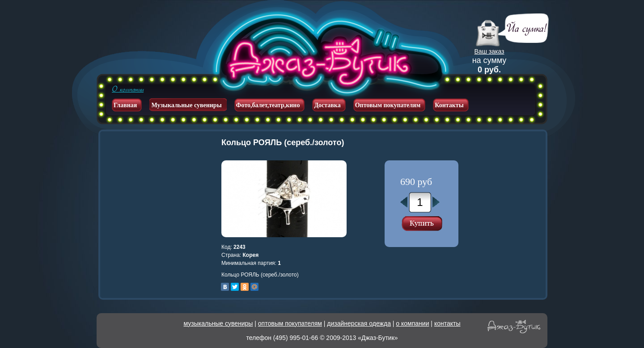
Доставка (327, 105)
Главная (125, 105)
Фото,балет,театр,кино (268, 105)
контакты (447, 323)
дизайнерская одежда (359, 323)
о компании (412, 323)
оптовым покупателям (290, 323)
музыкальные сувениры (218, 323)
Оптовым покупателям (388, 105)
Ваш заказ (489, 51)
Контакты (449, 105)
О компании (128, 89)
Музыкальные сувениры (186, 105)
